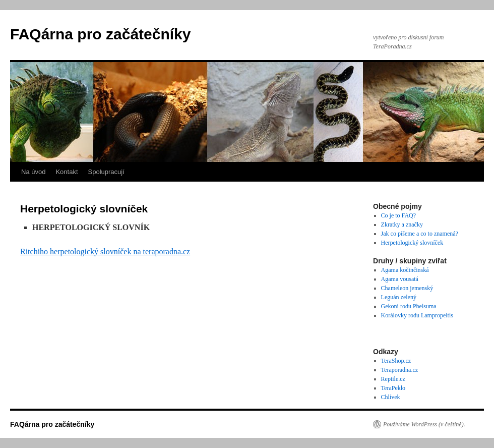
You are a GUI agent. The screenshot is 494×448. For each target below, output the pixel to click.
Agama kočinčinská (405, 270)
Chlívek (391, 397)
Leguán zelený (399, 297)
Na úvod (33, 172)
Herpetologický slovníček (412, 243)
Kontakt (67, 172)
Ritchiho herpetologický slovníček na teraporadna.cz (105, 251)
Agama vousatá (400, 279)
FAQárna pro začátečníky (100, 34)
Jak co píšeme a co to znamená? (420, 234)
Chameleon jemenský (407, 288)
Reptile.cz (393, 379)
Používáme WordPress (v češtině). (424, 424)
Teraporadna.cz (399, 370)
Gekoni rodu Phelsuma (409, 306)
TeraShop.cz (396, 361)
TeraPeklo (393, 388)
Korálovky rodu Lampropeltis (417, 315)
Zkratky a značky (402, 225)
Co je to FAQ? (398, 215)
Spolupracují (106, 172)
